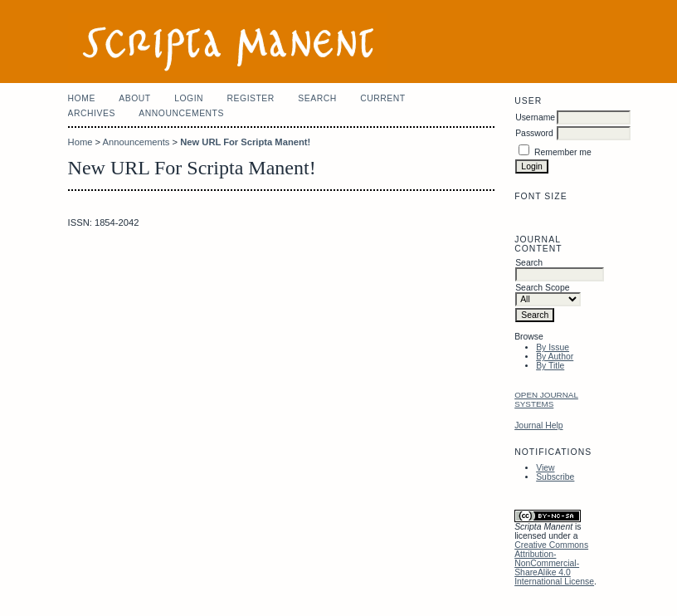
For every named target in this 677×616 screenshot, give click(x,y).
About (134, 98)
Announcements (181, 113)
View (545, 468)
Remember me (563, 152)
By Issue (553, 347)
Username (535, 117)
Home (82, 98)
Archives (92, 113)
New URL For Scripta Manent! (245, 142)
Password (534, 133)
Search (317, 98)
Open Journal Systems (546, 399)
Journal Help (538, 425)
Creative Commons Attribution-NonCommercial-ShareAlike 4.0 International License (554, 563)
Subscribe (555, 477)
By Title (550, 366)
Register (251, 98)
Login (189, 98)
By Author (555, 357)
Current (382, 98)
